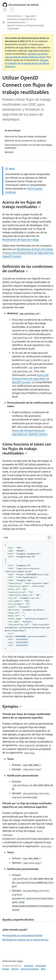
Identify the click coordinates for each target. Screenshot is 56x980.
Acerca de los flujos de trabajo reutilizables (22, 204)
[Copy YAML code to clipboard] (49, 538)
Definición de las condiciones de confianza (28, 269)
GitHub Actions (14, 16)
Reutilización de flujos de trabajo (21, 240)
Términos (29, 966)
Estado (6, 969)
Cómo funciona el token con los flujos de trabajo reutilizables (27, 449)
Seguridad (30, 16)
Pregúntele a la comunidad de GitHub (22, 935)
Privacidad (41, 966)
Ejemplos (12, 706)
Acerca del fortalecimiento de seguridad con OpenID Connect (31, 379)
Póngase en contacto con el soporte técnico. (25, 940)
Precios (15, 969)
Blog (43, 969)
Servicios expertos (30, 969)
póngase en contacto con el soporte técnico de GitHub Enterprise (27, 63)
